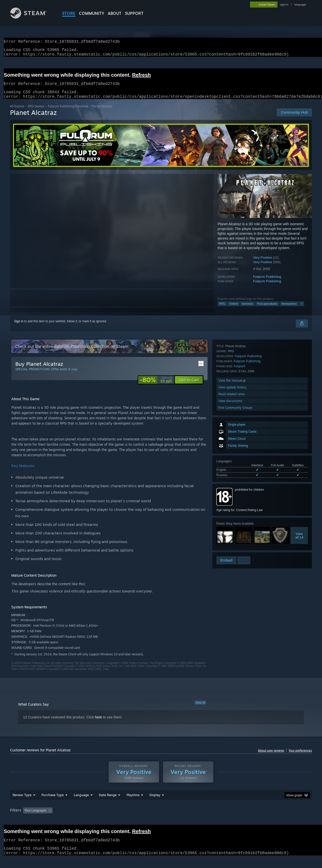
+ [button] (302, 310)
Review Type (22, 801)
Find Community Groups (235, 549)
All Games (17, 112)
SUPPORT (134, 13)
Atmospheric (289, 310)
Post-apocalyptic (267, 310)
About (115, 13)
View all (200, 709)
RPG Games (36, 112)
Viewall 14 (299, 464)
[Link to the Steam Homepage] (32, 17)
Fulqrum (240, 507)
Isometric (247, 310)
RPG (222, 310)
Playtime (133, 801)
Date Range (108, 801)
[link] (156, 386)
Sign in (19, 327)
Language (81, 801)
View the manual (232, 521)
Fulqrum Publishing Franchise (68, 112)
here (99, 723)
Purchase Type (53, 801)
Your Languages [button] (35, 816)
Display (155, 801)
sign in (284, 5)
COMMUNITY (92, 13)
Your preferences (300, 757)
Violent (234, 310)
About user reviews (271, 757)
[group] (161, 817)
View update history (232, 528)
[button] (189, 386)
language (300, 5)
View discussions (230, 542)
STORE (69, 13)
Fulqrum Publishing (267, 283)
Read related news (232, 535)
